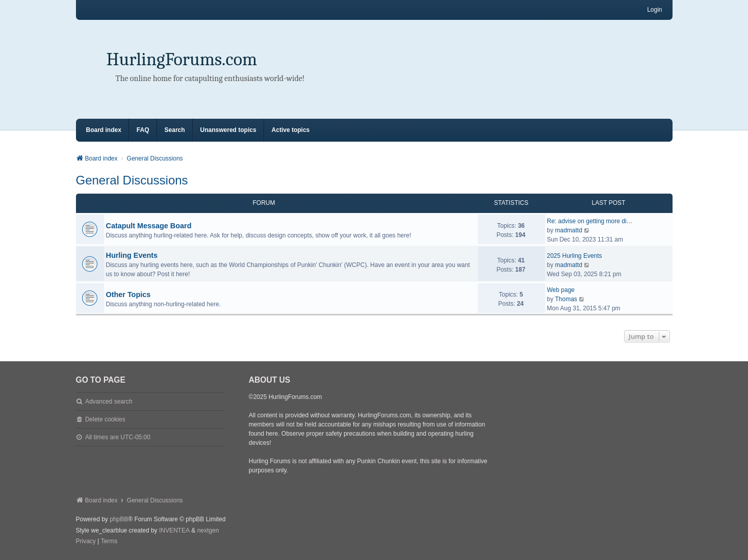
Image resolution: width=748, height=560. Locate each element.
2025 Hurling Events (575, 256)
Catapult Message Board (149, 226)
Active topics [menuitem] (291, 130)
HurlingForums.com (182, 59)
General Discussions (132, 180)
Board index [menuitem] (104, 130)
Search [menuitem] (175, 130)
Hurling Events (132, 255)
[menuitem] (86, 542)
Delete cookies (105, 419)
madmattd (569, 230)
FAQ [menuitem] (143, 130)
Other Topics (128, 295)
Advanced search (109, 402)
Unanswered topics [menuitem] (228, 130)
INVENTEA (174, 530)
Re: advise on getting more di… (590, 221)
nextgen (208, 530)
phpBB (119, 519)
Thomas (566, 299)
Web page (561, 290)
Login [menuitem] (654, 10)
